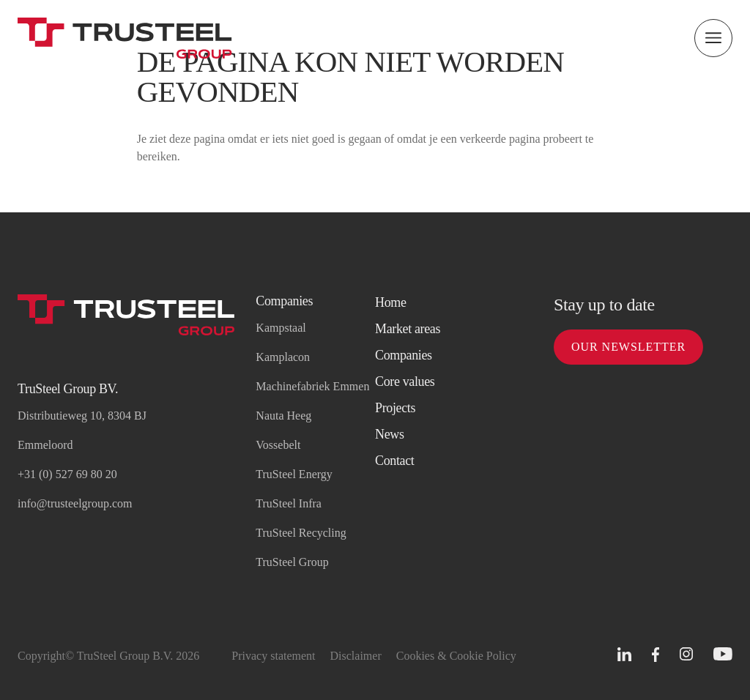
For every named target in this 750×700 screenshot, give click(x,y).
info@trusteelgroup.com (75, 503)
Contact (394, 461)
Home (391, 302)
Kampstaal (281, 328)
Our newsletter (628, 347)
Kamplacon (283, 357)
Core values (405, 381)
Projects (395, 408)
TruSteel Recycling (301, 533)
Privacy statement (273, 656)
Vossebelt (278, 445)
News (390, 434)
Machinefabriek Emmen (312, 386)
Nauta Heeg (283, 416)
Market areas (408, 329)
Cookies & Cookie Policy (456, 656)
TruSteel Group (292, 562)
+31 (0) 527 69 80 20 (67, 474)
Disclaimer (356, 656)
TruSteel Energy (294, 474)
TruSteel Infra (289, 503)
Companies (404, 355)
